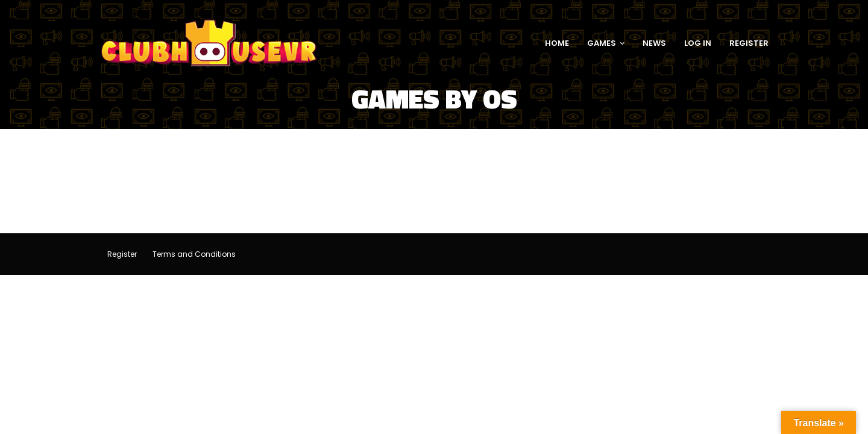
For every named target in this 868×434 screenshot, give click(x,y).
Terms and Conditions (194, 254)
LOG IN (698, 43)
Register (122, 254)
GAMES (606, 43)
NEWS (654, 43)
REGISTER (749, 43)
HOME (557, 43)
